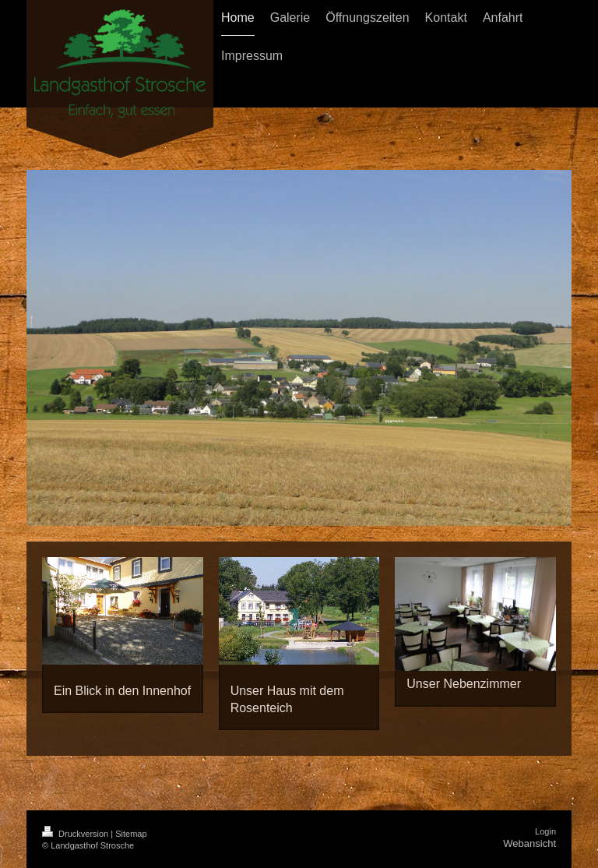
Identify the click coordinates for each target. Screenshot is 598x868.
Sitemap (131, 834)
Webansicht (529, 843)
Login (545, 831)
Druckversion (76, 834)
